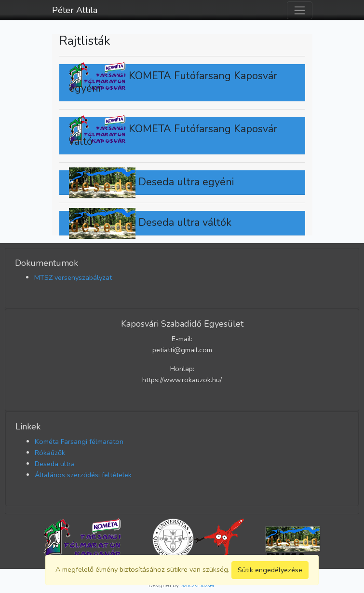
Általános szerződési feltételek (83, 475)
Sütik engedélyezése (270, 570)
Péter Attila (75, 10)
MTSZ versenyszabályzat (73, 277)
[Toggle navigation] (300, 10)
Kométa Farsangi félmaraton (79, 441)
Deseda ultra (55, 464)
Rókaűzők (50, 453)
